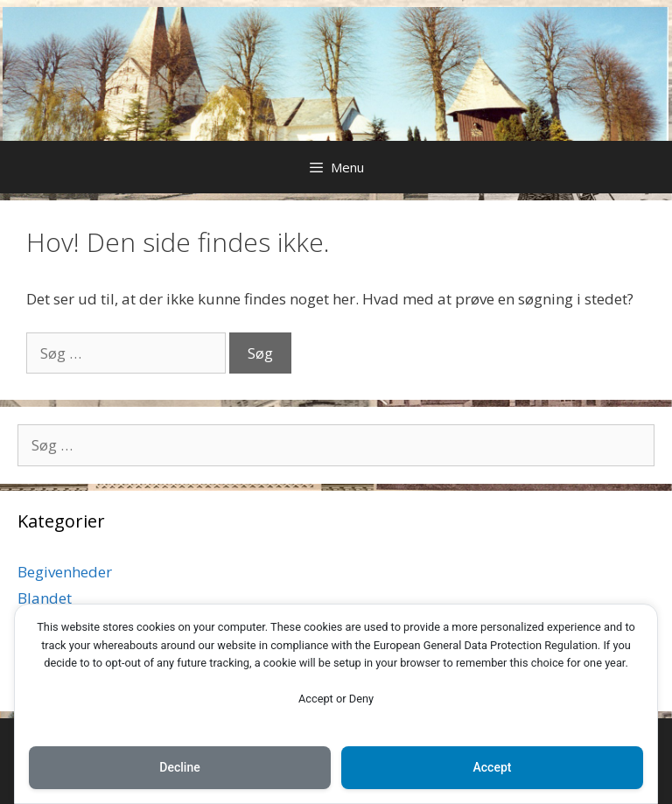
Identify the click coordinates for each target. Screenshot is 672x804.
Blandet (45, 598)
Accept (493, 767)
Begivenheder (65, 572)
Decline (179, 767)
